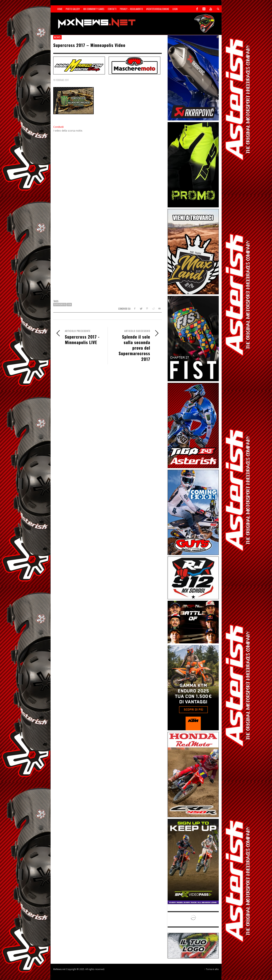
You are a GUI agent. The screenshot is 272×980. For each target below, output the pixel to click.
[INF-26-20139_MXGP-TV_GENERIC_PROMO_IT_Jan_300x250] (193, 622)
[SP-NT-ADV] (193, 945)
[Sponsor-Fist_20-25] (193, 338)
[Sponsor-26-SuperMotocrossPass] (193, 861)
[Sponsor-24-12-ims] (193, 164)
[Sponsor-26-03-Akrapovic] (193, 78)
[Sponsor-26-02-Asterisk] (193, 425)
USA (69, 304)
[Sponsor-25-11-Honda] (193, 774)
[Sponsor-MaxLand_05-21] (193, 251)
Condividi (58, 127)
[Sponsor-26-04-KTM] (193, 687)
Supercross (60, 304)
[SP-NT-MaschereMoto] (134, 65)
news (57, 37)
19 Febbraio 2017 (61, 80)
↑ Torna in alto (212, 969)
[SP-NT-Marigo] (79, 65)
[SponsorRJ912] (193, 578)
